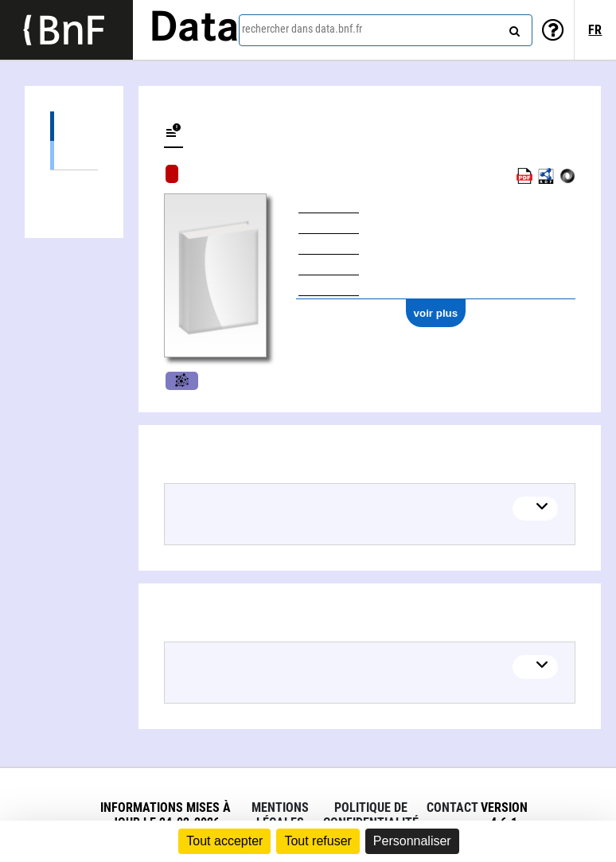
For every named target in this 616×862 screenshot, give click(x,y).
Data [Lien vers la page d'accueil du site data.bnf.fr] (194, 29)
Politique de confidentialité (371, 815)
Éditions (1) (74, 126)
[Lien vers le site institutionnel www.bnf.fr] (66, 30)
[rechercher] (513, 28)
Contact (452, 807)
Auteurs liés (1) (74, 185)
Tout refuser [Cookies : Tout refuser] (318, 841)
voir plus (436, 313)
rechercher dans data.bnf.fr (302, 29)
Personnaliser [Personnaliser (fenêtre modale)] (412, 841)
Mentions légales (280, 815)
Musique (182, 381)
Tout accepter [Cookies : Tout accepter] (224, 841)
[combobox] (386, 30)
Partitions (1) (74, 155)
